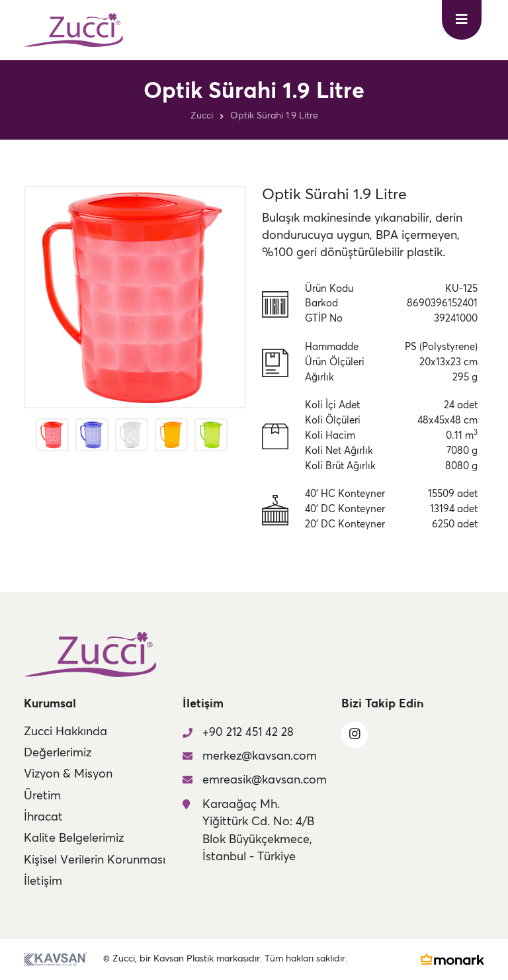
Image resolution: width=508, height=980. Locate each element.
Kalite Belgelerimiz (74, 838)
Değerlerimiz (58, 753)
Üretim (42, 796)
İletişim (43, 881)
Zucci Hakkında (65, 732)
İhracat (43, 817)
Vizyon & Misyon (68, 774)
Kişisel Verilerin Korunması (95, 860)
